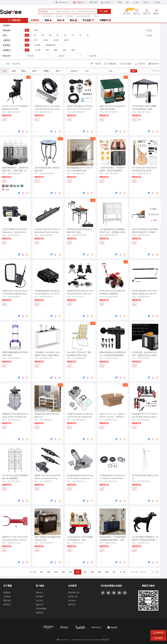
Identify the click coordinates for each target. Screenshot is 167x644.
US (35, 35)
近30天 (56, 40)
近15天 (46, 40)
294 (92, 572)
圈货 (56, 50)
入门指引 (136, 2)
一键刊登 (97, 64)
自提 (64, 50)
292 (78, 572)
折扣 (61, 20)
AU (88, 35)
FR (58, 35)
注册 (127, 2)
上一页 (33, 572)
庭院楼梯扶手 (48, 16)
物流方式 (40, 605)
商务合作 (72, 605)
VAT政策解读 (41, 609)
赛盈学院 (7, 601)
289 (56, 572)
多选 (149, 30)
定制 (73, 50)
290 (63, 572)
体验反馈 (40, 613)
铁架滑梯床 (69, 16)
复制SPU (155, 64)
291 (70, 572)
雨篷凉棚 (59, 16)
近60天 (66, 40)
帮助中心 (147, 2)
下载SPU (142, 64)
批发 (47, 50)
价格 (35, 71)
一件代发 (37, 50)
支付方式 (40, 601)
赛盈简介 (7, 592)
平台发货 (37, 45)
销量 (24, 71)
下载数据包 (112, 64)
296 (107, 572)
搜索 (104, 11)
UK (43, 35)
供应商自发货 (51, 45)
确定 (134, 71)
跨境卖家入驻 (74, 592)
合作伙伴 (72, 601)
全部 (27, 30)
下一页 (123, 572)
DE (50, 35)
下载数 (46, 71)
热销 (48, 20)
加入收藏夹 (127, 64)
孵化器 (96, 16)
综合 (5, 71)
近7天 (36, 40)
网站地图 (105, 640)
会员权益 (157, 2)
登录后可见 (7, 115)
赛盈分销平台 (11, 12)
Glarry (36, 30)
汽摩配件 (105, 20)
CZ (65, 35)
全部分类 (14, 20)
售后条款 (40, 596)
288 (49, 572)
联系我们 (7, 605)
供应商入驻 (73, 596)
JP (80, 35)
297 (114, 572)
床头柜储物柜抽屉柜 (84, 16)
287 (41, 572)
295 (99, 572)
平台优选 (88, 20)
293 (85, 572)
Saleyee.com (82, 640)
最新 (14, 71)
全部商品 (35, 20)
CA (73, 35)
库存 (58, 71)
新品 (73, 20)
